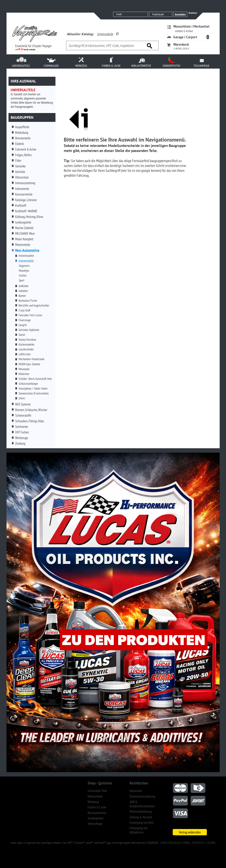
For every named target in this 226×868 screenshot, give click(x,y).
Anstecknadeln (26, 256)
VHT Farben (22, 432)
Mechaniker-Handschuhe (32, 359)
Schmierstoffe (23, 415)
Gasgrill (23, 325)
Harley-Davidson (27, 340)
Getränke (20, 166)
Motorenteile (23, 245)
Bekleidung (22, 133)
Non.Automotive (97, 813)
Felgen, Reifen (23, 155)
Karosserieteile (24, 194)
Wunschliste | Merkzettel (191, 26)
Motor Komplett (24, 239)
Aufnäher (23, 291)
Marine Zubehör (24, 228)
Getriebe (20, 172)
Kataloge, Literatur (26, 200)
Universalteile (105, 34)
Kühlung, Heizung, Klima (29, 217)
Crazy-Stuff (24, 310)
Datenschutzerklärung (142, 796)
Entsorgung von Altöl (141, 823)
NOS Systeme (23, 404)
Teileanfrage (95, 824)
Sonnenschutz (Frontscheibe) (34, 393)
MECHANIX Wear (25, 233)
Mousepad (24, 369)
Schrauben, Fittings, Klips (30, 421)
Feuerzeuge (25, 320)
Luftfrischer (25, 354)
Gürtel (22, 335)
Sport (22, 280)
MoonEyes (24, 271)
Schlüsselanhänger (28, 384)
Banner (22, 296)
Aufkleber (24, 286)
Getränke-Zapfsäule (29, 330)
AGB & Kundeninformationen (142, 804)
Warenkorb (181, 44)
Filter (18, 160)
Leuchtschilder (26, 349)
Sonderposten (96, 818)
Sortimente (22, 427)
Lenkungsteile (23, 222)
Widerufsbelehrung (141, 811)
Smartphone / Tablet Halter (33, 389)
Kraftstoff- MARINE (26, 211)
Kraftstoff (21, 205)
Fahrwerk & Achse (26, 149)
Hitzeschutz (22, 177)
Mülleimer (24, 374)
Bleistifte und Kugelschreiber (34, 305)
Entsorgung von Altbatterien (138, 830)
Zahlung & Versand (141, 817)
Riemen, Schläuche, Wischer (31, 410)
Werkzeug (93, 802)
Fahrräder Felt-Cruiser (30, 315)
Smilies (23, 275)
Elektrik (20, 144)
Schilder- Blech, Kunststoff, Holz (35, 379)
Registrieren (193, 13)
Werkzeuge (22, 438)
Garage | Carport (185, 37)
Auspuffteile (22, 127)
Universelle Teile (97, 791)
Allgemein (24, 266)
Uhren (22, 398)
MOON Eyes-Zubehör (29, 364)
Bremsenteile (23, 138)
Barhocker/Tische (28, 301)
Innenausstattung (25, 183)
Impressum (136, 791)
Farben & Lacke (97, 807)
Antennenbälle (26, 261)
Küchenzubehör (27, 344)
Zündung (20, 443)
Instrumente (22, 189)
